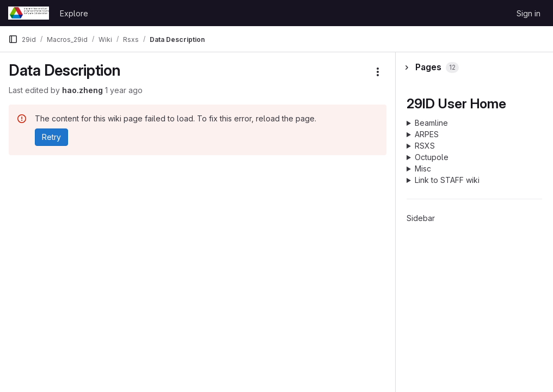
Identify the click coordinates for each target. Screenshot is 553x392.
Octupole (432, 157)
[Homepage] (29, 13)
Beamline (431, 123)
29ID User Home (456, 103)
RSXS (425, 146)
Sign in (529, 13)
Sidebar (421, 218)
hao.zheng (82, 90)
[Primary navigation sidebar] (13, 39)
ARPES (427, 134)
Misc (423, 169)
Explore (74, 13)
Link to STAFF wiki (447, 180)
